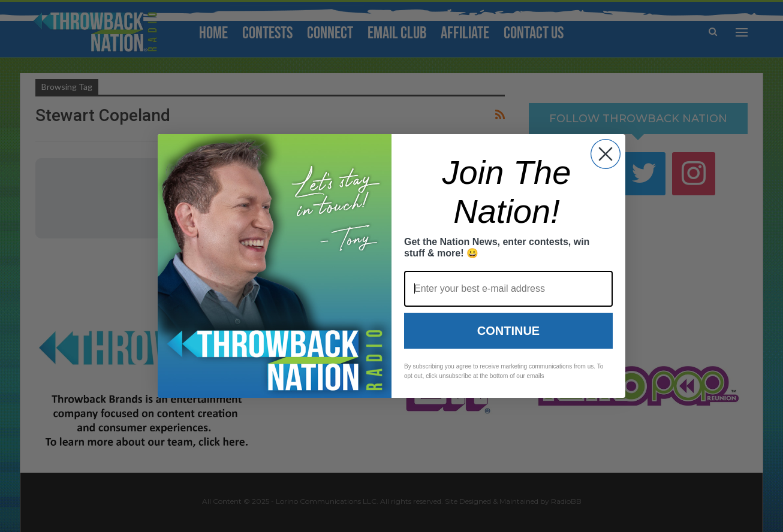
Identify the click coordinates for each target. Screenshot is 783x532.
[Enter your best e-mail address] (508, 289)
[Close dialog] (606, 154)
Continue (508, 331)
